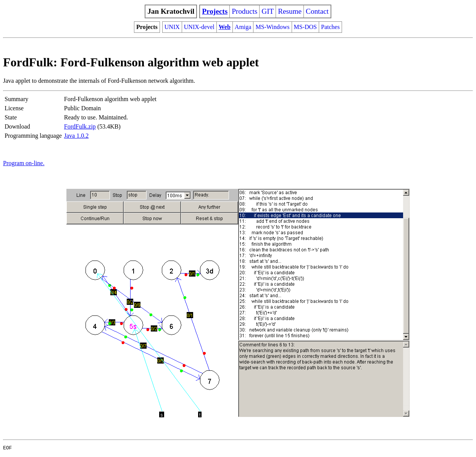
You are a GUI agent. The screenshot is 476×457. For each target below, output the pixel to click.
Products (244, 11)
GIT (268, 11)
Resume (290, 11)
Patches (330, 27)
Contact (317, 11)
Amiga (243, 27)
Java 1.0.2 (76, 136)
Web (225, 27)
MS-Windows (272, 27)
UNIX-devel (199, 27)
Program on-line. (24, 163)
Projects (215, 11)
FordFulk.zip (80, 126)
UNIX (172, 27)
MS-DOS (305, 27)
